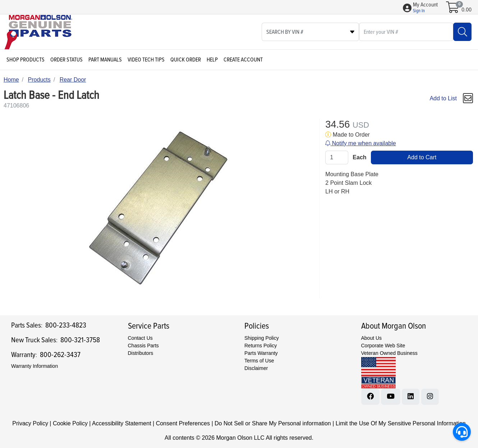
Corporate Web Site (383, 346)
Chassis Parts (143, 346)
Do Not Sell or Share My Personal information (273, 423)
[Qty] (337, 157)
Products (39, 80)
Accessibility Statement (122, 423)
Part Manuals (105, 60)
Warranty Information (35, 366)
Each (359, 157)
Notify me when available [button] (360, 143)
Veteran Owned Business (389, 353)
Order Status (66, 60)
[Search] (462, 32)
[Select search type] (310, 32)
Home (11, 80)
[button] (425, 8)
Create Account (243, 60)
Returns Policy (261, 346)
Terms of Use (259, 361)
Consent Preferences (183, 423)
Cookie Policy (70, 423)
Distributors (141, 353)
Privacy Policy (30, 423)
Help (212, 60)
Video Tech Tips (146, 60)
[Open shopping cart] (453, 10)
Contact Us (140, 338)
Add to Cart (422, 157)
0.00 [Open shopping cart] (466, 10)
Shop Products (26, 60)
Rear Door (73, 80)
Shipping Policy (262, 338)
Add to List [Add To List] (443, 98)
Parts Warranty (261, 353)
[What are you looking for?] (406, 32)
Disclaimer (256, 368)
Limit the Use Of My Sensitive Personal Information (401, 423)
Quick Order (186, 60)
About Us (372, 338)
